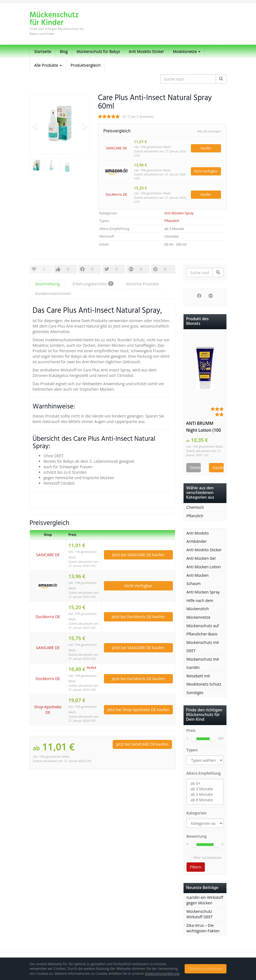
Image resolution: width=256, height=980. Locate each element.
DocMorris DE (117, 194)
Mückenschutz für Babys (98, 51)
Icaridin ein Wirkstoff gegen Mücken (205, 900)
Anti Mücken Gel (201, 558)
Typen (192, 750)
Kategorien (197, 813)
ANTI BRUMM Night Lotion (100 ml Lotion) (204, 427)
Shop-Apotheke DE (48, 710)
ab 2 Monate (205, 789)
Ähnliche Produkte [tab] (143, 284)
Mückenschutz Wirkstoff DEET (200, 914)
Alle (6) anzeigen (209, 132)
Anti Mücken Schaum (198, 579)
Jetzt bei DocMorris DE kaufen (138, 617)
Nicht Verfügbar (206, 171)
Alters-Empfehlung (204, 773)
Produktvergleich (86, 65)
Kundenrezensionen (53, 293)
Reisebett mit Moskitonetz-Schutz (204, 680)
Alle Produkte (48, 65)
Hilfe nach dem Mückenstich (200, 605)
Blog (64, 51)
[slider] (194, 739)
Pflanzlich (172, 221)
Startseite (43, 51)
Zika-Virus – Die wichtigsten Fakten (203, 928)
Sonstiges (195, 693)
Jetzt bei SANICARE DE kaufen (138, 555)
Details (195, 468)
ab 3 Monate (205, 794)
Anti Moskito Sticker (146, 51)
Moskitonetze (187, 51)
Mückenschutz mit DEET (203, 647)
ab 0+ (205, 783)
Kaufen (206, 148)
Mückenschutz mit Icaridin (203, 663)
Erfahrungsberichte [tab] (93, 284)
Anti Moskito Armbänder (198, 537)
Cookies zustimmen (206, 969)
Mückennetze (199, 617)
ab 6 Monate (205, 800)
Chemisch (195, 507)
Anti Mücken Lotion (204, 567)
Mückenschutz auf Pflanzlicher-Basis (203, 630)
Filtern (196, 867)
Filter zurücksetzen (207, 858)
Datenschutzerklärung (162, 974)
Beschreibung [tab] (47, 284)
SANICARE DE (117, 148)
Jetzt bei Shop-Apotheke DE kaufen (138, 710)
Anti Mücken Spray (179, 213)
